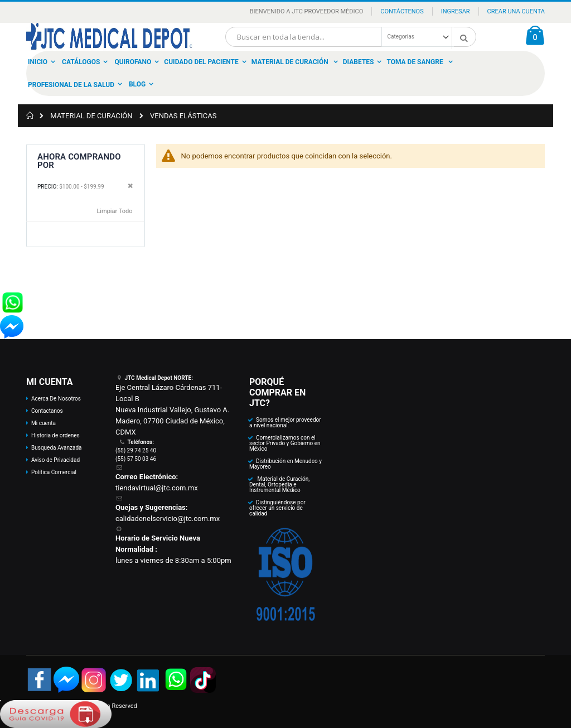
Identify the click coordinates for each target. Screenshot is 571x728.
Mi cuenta (43, 423)
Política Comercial (54, 472)
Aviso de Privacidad (55, 460)
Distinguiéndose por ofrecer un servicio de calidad (277, 508)
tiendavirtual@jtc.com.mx (157, 488)
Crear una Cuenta (516, 11)
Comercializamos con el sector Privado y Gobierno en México (285, 443)
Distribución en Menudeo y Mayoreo (285, 464)
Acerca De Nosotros (56, 399)
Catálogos (81, 62)
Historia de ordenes (55, 435)
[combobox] (351, 37)
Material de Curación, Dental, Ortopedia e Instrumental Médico (279, 484)
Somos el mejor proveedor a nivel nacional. (285, 423)
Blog (137, 84)
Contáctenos (402, 11)
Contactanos (47, 411)
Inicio (38, 62)
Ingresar (456, 11)
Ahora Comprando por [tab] (79, 161)
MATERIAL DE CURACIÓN (91, 116)
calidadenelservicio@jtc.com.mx (168, 519)
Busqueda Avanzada (56, 448)
